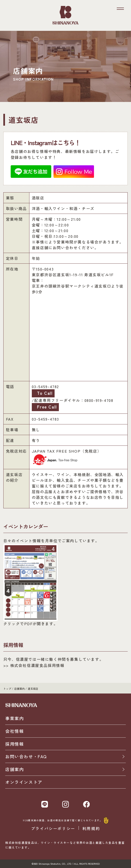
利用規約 (91, 829)
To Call (44, 393)
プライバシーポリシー (53, 829)
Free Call (46, 407)
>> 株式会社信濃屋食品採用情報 (34, 665)
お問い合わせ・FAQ (26, 756)
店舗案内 (14, 769)
